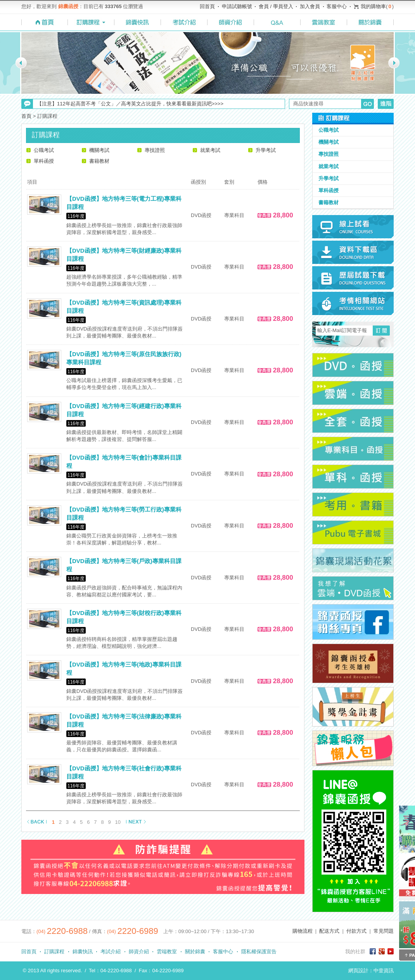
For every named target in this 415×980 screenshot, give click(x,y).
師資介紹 (139, 952)
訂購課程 (54, 952)
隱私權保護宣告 (259, 952)
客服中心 (337, 6)
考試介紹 (111, 952)
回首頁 (207, 6)
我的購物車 (373, 6)
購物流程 (303, 931)
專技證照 (155, 150)
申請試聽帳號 (237, 6)
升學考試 (266, 150)
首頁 (26, 116)
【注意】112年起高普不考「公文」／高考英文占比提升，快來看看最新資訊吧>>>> (130, 104)
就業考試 (210, 150)
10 (118, 822)
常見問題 (384, 931)
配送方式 (329, 931)
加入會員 (310, 6)
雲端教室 (167, 952)
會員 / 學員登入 (276, 6)
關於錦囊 (195, 952)
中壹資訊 (384, 971)
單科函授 (44, 161)
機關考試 (99, 150)
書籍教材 (99, 161)
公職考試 (44, 150)
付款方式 (356, 931)
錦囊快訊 (83, 952)
